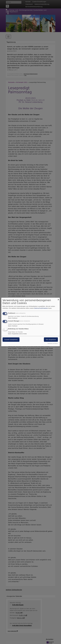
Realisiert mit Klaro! (53, 344)
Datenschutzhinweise (41, 308)
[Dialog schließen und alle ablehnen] (58, 299)
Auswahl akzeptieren (11, 340)
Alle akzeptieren (51, 340)
